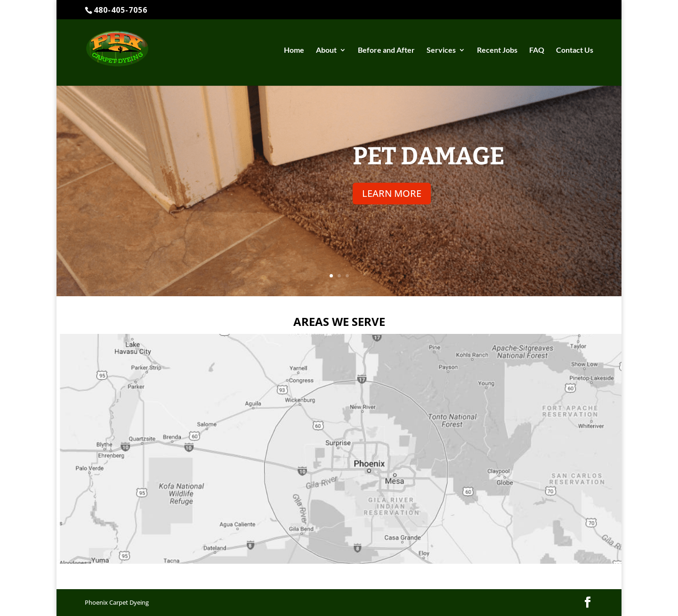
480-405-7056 (121, 10)
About (326, 50)
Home (294, 50)
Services (441, 50)
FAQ (537, 50)
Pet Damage (429, 156)
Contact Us (575, 50)
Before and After (386, 50)
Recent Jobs (497, 50)
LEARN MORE (392, 193)
